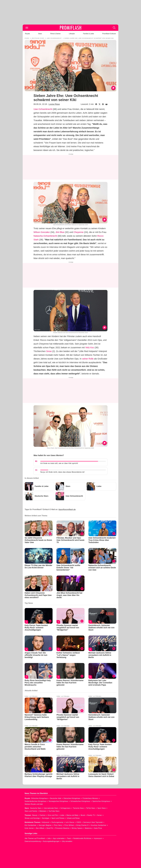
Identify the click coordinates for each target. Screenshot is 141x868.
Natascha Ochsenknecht (45, 236)
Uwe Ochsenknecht (43, 109)
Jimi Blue (60, 232)
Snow (49, 351)
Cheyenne (78, 232)
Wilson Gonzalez (42, 232)
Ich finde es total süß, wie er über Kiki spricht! (59, 463)
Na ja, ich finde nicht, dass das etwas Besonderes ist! (62, 472)
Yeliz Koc (90, 348)
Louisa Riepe (54, 104)
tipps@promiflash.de (67, 509)
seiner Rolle (88, 359)
